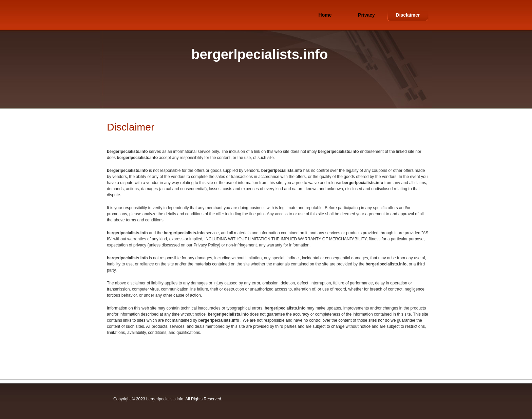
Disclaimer (408, 15)
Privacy (366, 15)
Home (325, 15)
